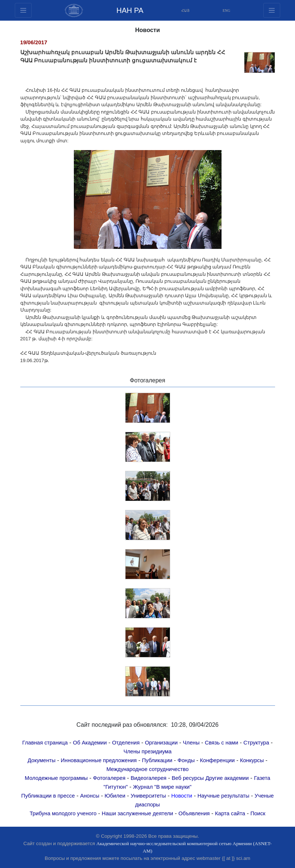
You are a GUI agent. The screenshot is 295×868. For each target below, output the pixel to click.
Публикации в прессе (48, 796)
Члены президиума (147, 751)
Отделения (126, 743)
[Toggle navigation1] (272, 10)
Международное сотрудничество (147, 769)
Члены (191, 743)
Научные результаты (224, 796)
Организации (161, 743)
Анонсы (90, 796)
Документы (42, 760)
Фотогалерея (109, 778)
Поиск (258, 813)
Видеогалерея (149, 778)
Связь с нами (222, 743)
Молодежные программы (56, 778)
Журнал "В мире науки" (162, 787)
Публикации (157, 760)
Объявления (194, 813)
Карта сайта (230, 813)
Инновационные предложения (99, 760)
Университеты (148, 796)
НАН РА (130, 10)
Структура (256, 743)
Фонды (186, 760)
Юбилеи (115, 796)
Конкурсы (252, 760)
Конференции (217, 760)
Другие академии (227, 778)
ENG (227, 11)
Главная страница (45, 743)
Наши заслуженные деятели (138, 813)
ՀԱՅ (185, 11)
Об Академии (90, 743)
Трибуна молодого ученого (63, 813)
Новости (182, 796)
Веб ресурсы (188, 778)
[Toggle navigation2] (23, 10)
